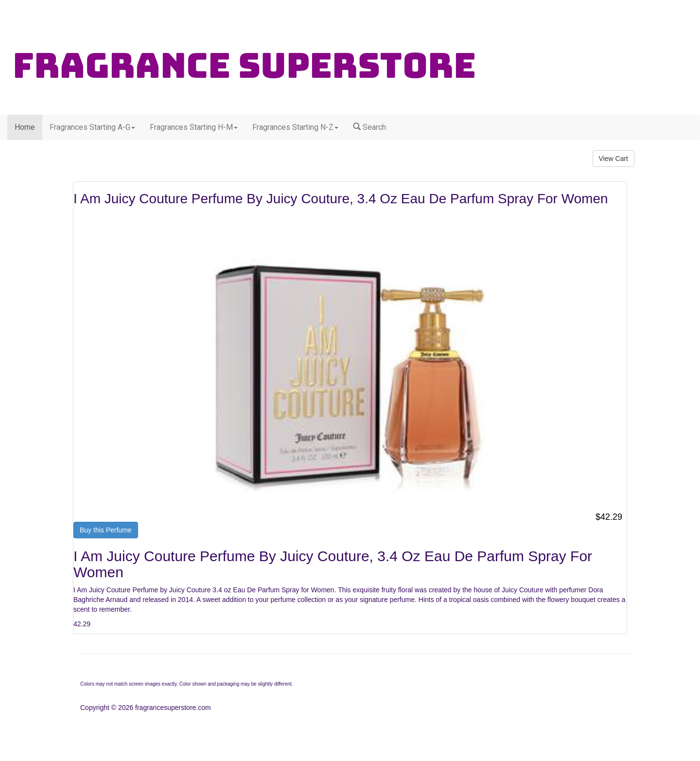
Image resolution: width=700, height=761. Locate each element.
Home (25, 127)
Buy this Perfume (106, 530)
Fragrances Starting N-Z (295, 127)
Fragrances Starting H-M (194, 127)
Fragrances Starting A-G (92, 127)
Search (369, 127)
